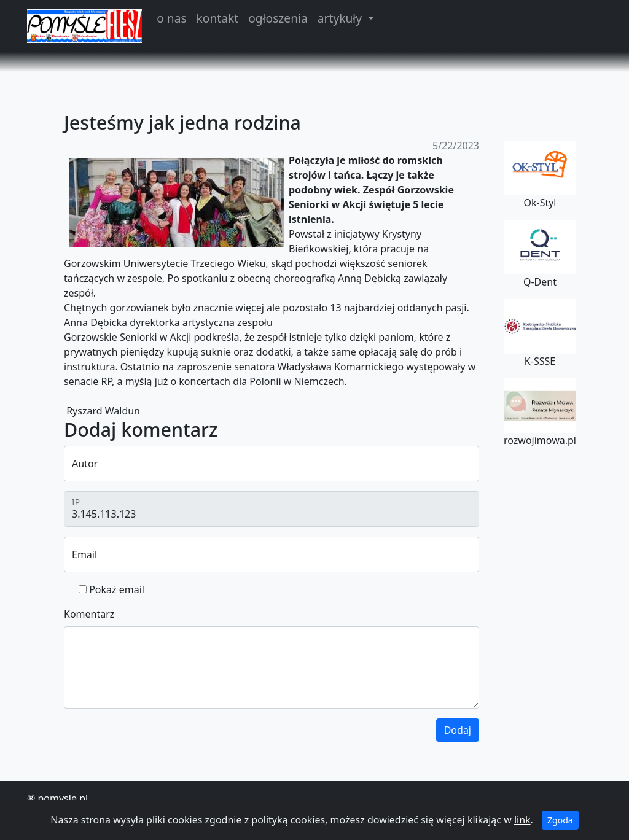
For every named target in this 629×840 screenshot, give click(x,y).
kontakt (218, 18)
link (522, 820)
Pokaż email (117, 589)
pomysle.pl (63, 798)
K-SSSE (540, 333)
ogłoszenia (278, 18)
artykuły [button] (341, 18)
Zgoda (560, 820)
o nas (171, 18)
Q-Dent (540, 254)
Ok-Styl (540, 175)
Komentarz (89, 614)
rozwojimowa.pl (540, 413)
